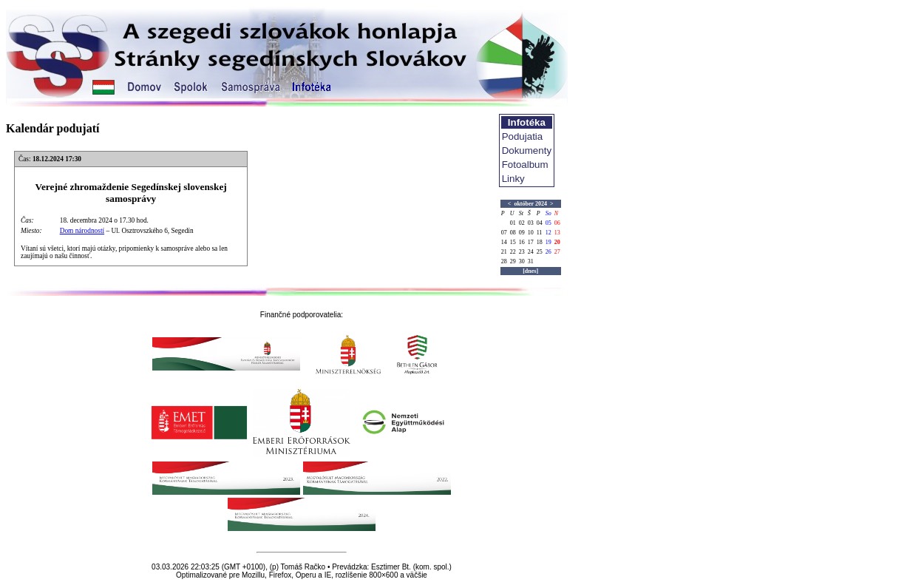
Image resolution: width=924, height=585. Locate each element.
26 (548, 252)
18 (540, 242)
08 (513, 233)
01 (513, 223)
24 (531, 252)
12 (548, 233)
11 (540, 233)
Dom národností (82, 231)
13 (557, 233)
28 (504, 261)
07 (504, 233)
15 (513, 242)
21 (504, 252)
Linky (513, 179)
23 (522, 252)
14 (504, 242)
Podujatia (523, 136)
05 (548, 223)
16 (522, 242)
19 (548, 242)
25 (540, 252)
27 (557, 252)
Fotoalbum (525, 165)
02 (522, 223)
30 (522, 261)
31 (531, 261)
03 (531, 223)
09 (522, 233)
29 (513, 261)
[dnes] (530, 271)
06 (557, 223)
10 (531, 233)
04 (540, 223)
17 (531, 242)
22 (513, 252)
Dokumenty (527, 151)
